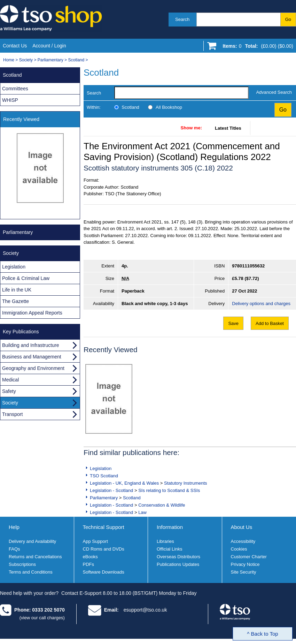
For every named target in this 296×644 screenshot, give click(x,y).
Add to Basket (270, 323)
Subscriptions (22, 564)
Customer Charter (249, 557)
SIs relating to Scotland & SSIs (169, 490)
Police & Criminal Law (26, 278)
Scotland (76, 60)
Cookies (239, 549)
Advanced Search (274, 92)
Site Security (244, 572)
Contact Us (15, 46)
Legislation (101, 468)
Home (9, 60)
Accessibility (243, 541)
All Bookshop (169, 107)
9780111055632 (248, 266)
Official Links (169, 549)
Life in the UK (17, 290)
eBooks (90, 557)
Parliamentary (50, 60)
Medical (10, 380)
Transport (12, 414)
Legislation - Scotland (111, 490)
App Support (95, 541)
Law (142, 512)
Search (182, 19)
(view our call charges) (42, 618)
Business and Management (32, 357)
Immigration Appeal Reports (32, 313)
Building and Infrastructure (30, 345)
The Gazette (15, 301)
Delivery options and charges (261, 304)
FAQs (14, 549)
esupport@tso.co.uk (145, 610)
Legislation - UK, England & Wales (124, 483)
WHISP (10, 100)
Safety (9, 391)
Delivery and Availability (32, 541)
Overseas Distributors (178, 557)
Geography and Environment (33, 368)
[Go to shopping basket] (256, 47)
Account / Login (49, 46)
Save (233, 323)
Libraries (165, 541)
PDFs (89, 564)
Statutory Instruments (186, 483)
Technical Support (104, 527)
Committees (15, 89)
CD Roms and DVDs (104, 549)
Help (14, 527)
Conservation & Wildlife (162, 505)
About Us (242, 527)
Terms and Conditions (31, 572)
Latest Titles (228, 128)
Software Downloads (104, 572)
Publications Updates (178, 564)
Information (170, 527)
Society (26, 60)
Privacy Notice (245, 564)
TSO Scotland (104, 476)
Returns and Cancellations (35, 557)
